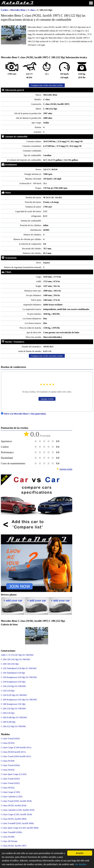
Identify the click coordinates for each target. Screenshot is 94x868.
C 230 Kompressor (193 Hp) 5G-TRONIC (19, 677)
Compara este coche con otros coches (47, 85)
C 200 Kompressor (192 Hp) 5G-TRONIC (19, 700)
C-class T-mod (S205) (10, 739)
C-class (32, 10)
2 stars (40, 441)
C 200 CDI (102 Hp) (10, 664)
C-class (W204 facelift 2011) (13, 752)
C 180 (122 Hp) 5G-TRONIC (14, 726)
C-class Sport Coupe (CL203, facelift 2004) (20, 828)
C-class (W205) (8, 743)
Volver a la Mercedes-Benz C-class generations (23, 414)
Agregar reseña (47, 399)
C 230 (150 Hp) (8, 691)
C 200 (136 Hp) (8, 713)
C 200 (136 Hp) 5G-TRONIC (14, 709)
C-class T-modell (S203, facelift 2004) (17, 823)
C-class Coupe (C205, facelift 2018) (16, 814)
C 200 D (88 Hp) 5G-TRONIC (14, 717)
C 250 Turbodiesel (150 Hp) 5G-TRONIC (19, 668)
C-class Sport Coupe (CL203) (14, 774)
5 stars (53, 441)
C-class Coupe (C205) (10, 792)
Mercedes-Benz (18, 10)
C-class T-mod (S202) (10, 783)
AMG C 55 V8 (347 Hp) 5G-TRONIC (17, 655)
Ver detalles (81, 865)
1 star (36, 441)
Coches (4, 10)
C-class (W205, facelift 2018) (14, 806)
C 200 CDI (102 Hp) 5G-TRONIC (16, 659)
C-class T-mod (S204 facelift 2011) (16, 756)
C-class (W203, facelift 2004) (14, 819)
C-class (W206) (8, 837)
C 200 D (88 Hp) (8, 722)
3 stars (45, 441)
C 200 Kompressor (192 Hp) (13, 704)
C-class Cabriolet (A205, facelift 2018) (18, 810)
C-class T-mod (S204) (10, 765)
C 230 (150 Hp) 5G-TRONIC (14, 686)
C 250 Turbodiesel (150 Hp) (13, 673)
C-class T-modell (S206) (11, 832)
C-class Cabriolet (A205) (12, 797)
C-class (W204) (8, 761)
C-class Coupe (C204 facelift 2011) (16, 747)
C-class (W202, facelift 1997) (14, 846)
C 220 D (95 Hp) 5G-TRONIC (14, 695)
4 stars (49, 441)
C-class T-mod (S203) (10, 779)
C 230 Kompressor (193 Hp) (13, 682)
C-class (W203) (8, 770)
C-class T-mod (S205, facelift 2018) (16, 801)
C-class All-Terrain (9, 841)
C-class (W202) (8, 788)
